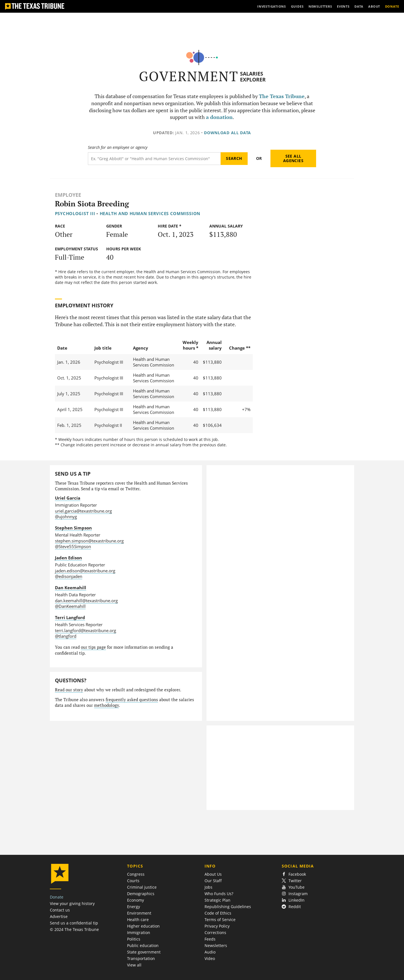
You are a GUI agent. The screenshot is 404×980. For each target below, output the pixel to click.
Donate (57, 897)
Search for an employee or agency (118, 147)
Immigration (139, 932)
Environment (139, 913)
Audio (210, 952)
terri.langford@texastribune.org (86, 630)
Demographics (141, 894)
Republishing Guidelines (228, 907)
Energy (134, 907)
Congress (136, 874)
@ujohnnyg (66, 517)
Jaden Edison (68, 558)
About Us (213, 874)
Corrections (215, 932)
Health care (138, 920)
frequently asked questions (132, 700)
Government (189, 76)
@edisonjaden (69, 576)
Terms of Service (220, 920)
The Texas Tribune (282, 96)
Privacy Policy (217, 926)
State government (144, 952)
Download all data (227, 133)
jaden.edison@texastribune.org (85, 571)
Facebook (294, 874)
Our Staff (213, 881)
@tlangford (66, 636)
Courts (133, 881)
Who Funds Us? (219, 894)
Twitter (292, 881)
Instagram (295, 894)
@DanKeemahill (70, 606)
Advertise (59, 916)
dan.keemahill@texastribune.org (86, 601)
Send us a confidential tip (74, 923)
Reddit (291, 907)
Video (210, 958)
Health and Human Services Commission (150, 213)
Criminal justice (142, 887)
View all (134, 965)
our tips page (93, 647)
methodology (106, 705)
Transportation (141, 958)
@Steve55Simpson (73, 546)
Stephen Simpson (73, 528)
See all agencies (293, 158)
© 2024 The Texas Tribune (74, 929)
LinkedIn (293, 900)
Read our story (69, 690)
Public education (143, 945)
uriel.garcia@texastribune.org (83, 511)
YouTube (293, 887)
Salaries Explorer (253, 77)
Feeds (210, 939)
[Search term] (154, 159)
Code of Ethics (218, 913)
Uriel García (68, 498)
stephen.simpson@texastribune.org (89, 541)
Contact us (60, 910)
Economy (136, 900)
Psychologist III (75, 213)
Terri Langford (70, 617)
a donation (219, 117)
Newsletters (216, 945)
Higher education (143, 926)
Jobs (208, 887)
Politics (134, 939)
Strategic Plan (217, 900)
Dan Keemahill (71, 588)
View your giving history (72, 903)
